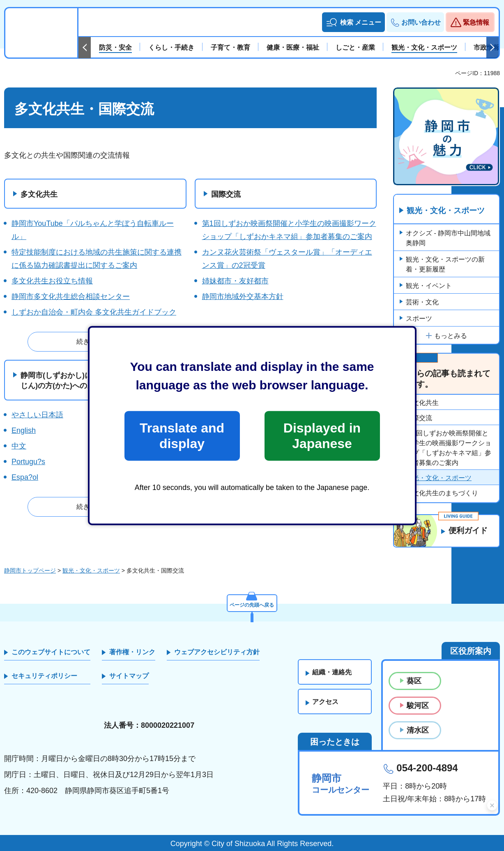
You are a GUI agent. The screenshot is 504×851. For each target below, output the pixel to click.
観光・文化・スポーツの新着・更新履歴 (445, 265)
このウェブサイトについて (51, 652)
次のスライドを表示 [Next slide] (492, 48)
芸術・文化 (422, 302)
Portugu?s (28, 462)
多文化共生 (39, 194)
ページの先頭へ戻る (252, 604)
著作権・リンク (132, 652)
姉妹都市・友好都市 (235, 281)
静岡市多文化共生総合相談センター (71, 297)
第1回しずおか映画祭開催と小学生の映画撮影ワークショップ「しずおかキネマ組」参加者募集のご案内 (449, 448)
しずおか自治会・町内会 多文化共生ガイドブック (94, 312)
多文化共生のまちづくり (442, 493)
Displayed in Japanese (322, 436)
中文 (19, 446)
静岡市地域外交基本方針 (243, 297)
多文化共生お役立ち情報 (52, 281)
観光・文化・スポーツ (448, 211)
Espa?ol (25, 477)
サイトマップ (129, 676)
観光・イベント (429, 286)
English (24, 430)
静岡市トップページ (30, 570)
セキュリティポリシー (44, 676)
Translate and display (182, 436)
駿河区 (418, 706)
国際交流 (226, 194)
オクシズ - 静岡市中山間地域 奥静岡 (448, 238)
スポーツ (419, 319)
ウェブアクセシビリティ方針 (217, 652)
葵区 (414, 681)
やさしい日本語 (37, 415)
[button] (353, 22)
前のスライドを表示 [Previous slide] (85, 48)
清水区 (418, 730)
